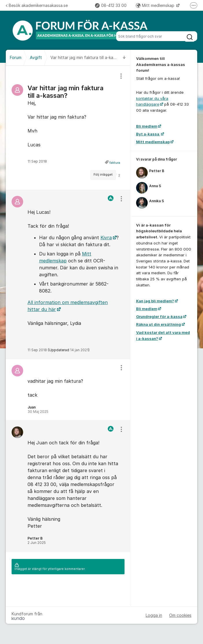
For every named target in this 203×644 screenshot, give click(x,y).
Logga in (154, 615)
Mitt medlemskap (156, 5)
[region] (68, 128)
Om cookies (180, 615)
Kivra (106, 238)
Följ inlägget (103, 175)
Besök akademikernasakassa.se (37, 5)
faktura (115, 163)
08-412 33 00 (111, 5)
